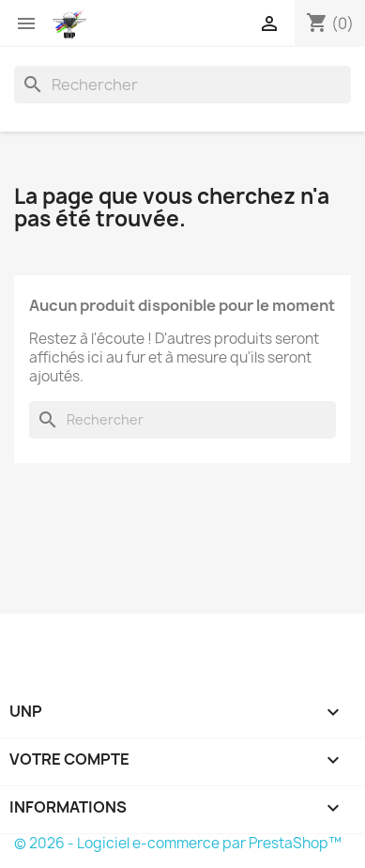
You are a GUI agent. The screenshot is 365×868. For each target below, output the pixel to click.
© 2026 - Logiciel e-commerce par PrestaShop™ (178, 843)
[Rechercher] (182, 85)
